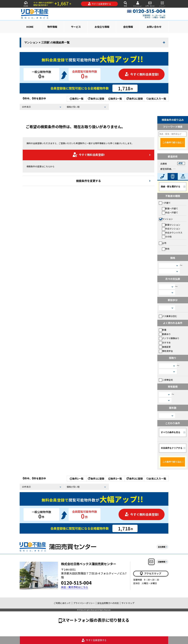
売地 (166, 249)
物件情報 (52, 27)
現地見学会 (166, 351)
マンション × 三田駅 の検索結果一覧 (47, 43)
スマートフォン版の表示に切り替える (96, 620)
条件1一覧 (77, 99)
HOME (26, 4)
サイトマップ (128, 603)
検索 (125, 4)
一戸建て (165, 203)
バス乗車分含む (168, 316)
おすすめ (165, 342)
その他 (167, 237)
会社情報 (128, 27)
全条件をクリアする (172, 448)
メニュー (162, 4)
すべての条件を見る (171, 432)
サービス (76, 27)
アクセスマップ (150, 574)
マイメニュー (138, 4)
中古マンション (171, 229)
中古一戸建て (170, 212)
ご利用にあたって (62, 603)
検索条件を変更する (88, 181)
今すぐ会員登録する (99, 4)
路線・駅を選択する (171, 187)
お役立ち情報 (102, 27)
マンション (166, 219)
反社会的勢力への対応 (108, 603)
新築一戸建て (170, 208)
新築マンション (171, 225)
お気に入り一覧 (156, 99)
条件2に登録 (134, 99)
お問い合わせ (150, 4)
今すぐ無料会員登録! (142, 74)
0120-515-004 (76, 583)
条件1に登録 (96, 99)
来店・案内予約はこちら (75, 587)
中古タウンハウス (172, 233)
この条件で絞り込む (172, 142)
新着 (163, 330)
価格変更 (165, 347)
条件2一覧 (115, 99)
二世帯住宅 (166, 380)
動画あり (165, 334)
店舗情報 (162, 562)
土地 (163, 243)
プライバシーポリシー (84, 603)
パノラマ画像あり (169, 338)
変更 (181, 163)
